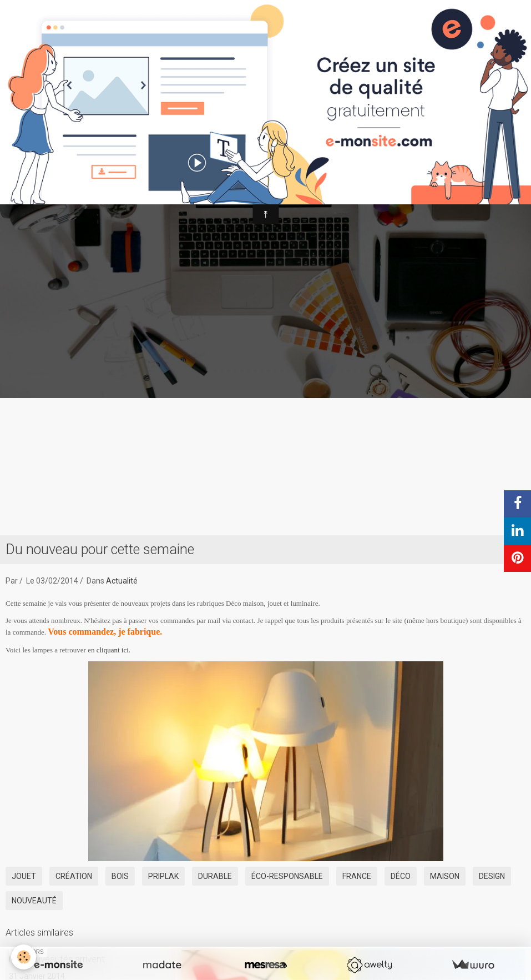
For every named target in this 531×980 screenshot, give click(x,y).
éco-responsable (287, 876)
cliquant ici (113, 650)
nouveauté (34, 901)
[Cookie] (24, 957)
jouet (24, 876)
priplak (163, 876)
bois (120, 876)
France (357, 876)
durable (215, 876)
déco (401, 876)
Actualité (122, 581)
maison (445, 876)
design (492, 876)
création (74, 876)
